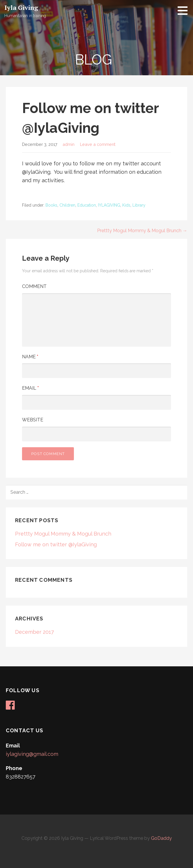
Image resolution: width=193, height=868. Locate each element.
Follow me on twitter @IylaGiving (56, 544)
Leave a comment (98, 144)
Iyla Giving (21, 7)
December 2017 (34, 632)
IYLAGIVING (109, 205)
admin (69, 144)
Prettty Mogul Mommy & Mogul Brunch (63, 534)
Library (139, 205)
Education (87, 205)
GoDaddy (161, 838)
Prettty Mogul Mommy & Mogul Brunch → (142, 231)
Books (51, 205)
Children (67, 205)
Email (30, 388)
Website (33, 420)
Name (30, 357)
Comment (34, 286)
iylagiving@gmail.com (32, 754)
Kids (126, 205)
